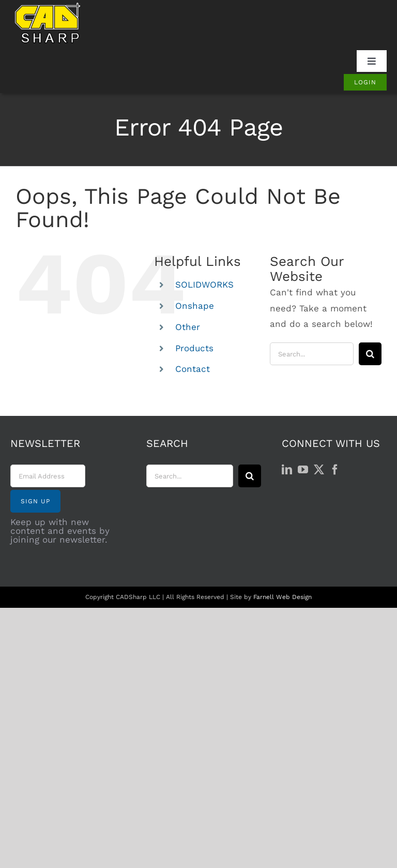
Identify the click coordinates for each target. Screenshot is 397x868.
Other (188, 327)
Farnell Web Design (283, 597)
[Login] (365, 82)
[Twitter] (319, 470)
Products (194, 348)
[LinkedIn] (287, 470)
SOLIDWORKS (204, 285)
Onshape (195, 306)
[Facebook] (335, 470)
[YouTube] (303, 470)
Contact (193, 369)
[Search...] (312, 354)
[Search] (370, 354)
